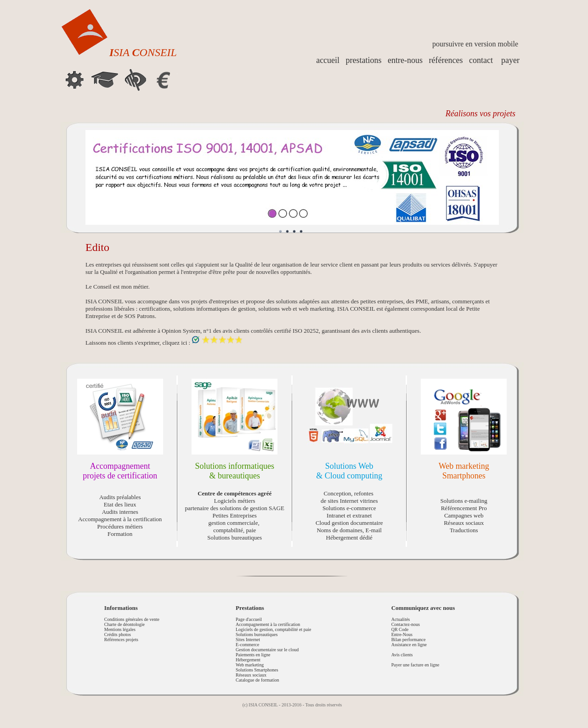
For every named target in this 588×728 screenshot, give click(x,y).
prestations (364, 60)
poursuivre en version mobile (475, 44)
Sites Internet (248, 640)
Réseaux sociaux (251, 675)
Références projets (121, 640)
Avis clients (402, 655)
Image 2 (288, 232)
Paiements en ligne (253, 655)
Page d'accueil (249, 619)
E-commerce (247, 645)
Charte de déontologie (124, 624)
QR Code (400, 629)
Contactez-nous (406, 624)
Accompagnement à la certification (268, 624)
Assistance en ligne (409, 645)
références (446, 60)
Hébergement (248, 660)
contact (481, 60)
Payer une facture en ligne (415, 665)
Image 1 (281, 232)
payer (510, 60)
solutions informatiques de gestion (214, 309)
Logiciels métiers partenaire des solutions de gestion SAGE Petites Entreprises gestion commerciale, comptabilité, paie (235, 512)
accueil (328, 60)
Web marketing (250, 665)
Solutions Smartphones (257, 670)
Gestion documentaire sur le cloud (267, 650)
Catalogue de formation (257, 680)
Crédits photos (118, 634)
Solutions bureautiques (257, 634)
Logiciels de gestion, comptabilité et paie (273, 629)
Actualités (401, 619)
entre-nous (405, 60)
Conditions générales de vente (132, 619)
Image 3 (294, 232)
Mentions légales (120, 629)
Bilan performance (409, 640)
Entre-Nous (402, 634)
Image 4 (301, 232)
